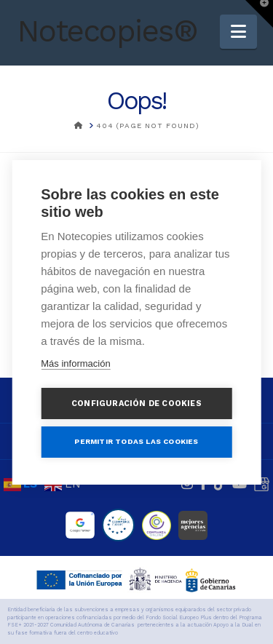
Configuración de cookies (136, 404)
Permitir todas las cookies (136, 441)
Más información (75, 363)
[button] (238, 32)
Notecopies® (107, 31)
